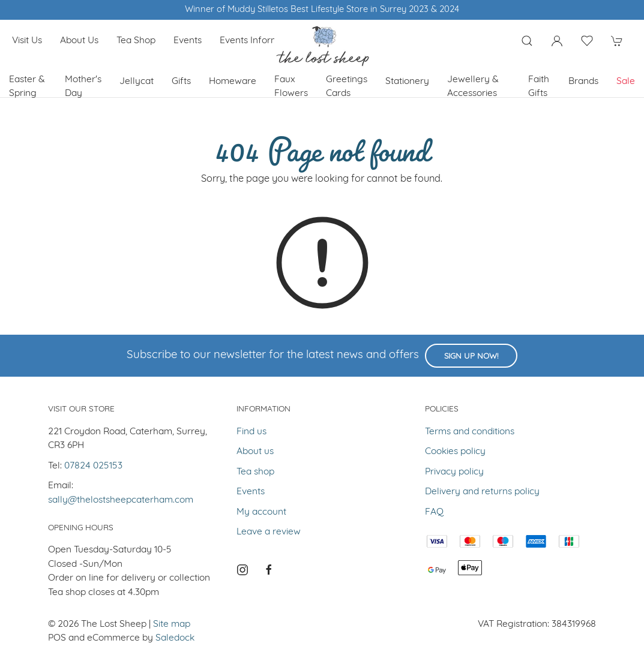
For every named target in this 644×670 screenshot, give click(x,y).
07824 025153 (93, 466)
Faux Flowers (291, 87)
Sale (626, 82)
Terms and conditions (470, 432)
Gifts (181, 82)
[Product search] (527, 41)
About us (79, 41)
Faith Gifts (539, 87)
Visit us (27, 41)
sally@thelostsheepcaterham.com (121, 500)
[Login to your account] (557, 41)
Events (188, 41)
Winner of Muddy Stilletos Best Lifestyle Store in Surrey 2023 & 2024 (322, 10)
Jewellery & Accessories (473, 87)
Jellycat (137, 82)
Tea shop (136, 41)
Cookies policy (455, 452)
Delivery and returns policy (482, 492)
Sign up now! (471, 357)
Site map (172, 624)
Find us (251, 432)
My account (261, 512)
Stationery (407, 82)
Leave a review (269, 532)
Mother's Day (83, 87)
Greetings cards (347, 87)
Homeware (233, 82)
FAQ (434, 512)
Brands (583, 82)
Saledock (175, 638)
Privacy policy (454, 472)
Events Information (260, 41)
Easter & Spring (27, 87)
